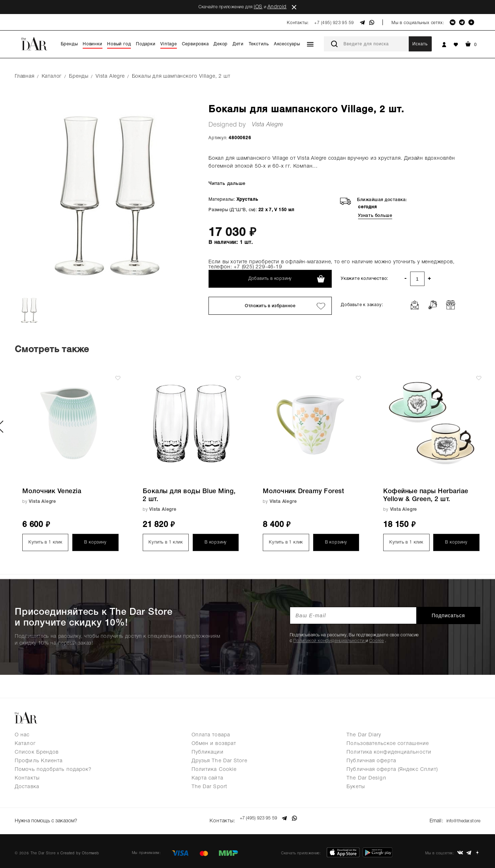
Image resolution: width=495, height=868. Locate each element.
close (294, 7)
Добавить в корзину (270, 279)
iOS (258, 7)
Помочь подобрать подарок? (53, 770)
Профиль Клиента (39, 761)
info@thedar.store (461, 818)
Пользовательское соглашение (388, 744)
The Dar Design (366, 778)
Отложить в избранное (270, 306)
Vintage (169, 44)
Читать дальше (226, 184)
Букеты (356, 787)
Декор (221, 44)
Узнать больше (375, 216)
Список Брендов (37, 752)
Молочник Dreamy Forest (303, 491)
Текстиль (259, 44)
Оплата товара (211, 735)
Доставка (27, 787)
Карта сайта (207, 778)
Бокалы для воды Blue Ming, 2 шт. (189, 495)
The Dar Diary (364, 735)
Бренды (69, 44)
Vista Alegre (268, 125)
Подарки (146, 44)
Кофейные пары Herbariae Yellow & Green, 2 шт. (426, 495)
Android (277, 7)
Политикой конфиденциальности (329, 641)
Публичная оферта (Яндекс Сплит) (392, 770)
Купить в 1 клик (45, 542)
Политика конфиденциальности (389, 752)
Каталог (25, 744)
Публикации (208, 752)
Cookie (377, 641)
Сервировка (195, 44)
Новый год (119, 44)
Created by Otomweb (80, 848)
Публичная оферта (371, 761)
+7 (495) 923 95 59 (334, 23)
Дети (238, 44)
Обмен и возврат (214, 744)
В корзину (95, 542)
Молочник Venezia (52, 491)
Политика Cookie (214, 770)
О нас (22, 735)
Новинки (93, 44)
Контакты (27, 778)
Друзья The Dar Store (219, 761)
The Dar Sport (209, 787)
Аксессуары (287, 44)
